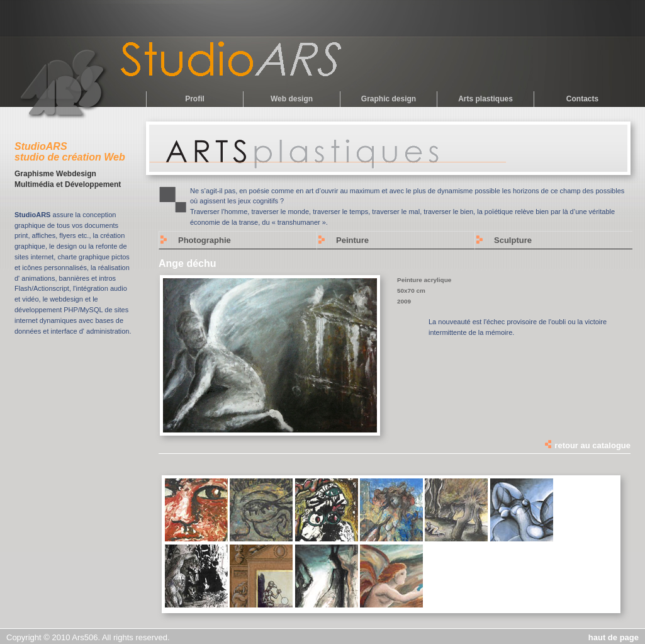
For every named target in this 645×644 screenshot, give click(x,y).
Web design (292, 99)
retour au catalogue (587, 445)
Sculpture (513, 240)
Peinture (352, 240)
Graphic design (389, 99)
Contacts (582, 99)
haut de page (614, 637)
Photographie (205, 240)
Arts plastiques (485, 99)
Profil (195, 99)
